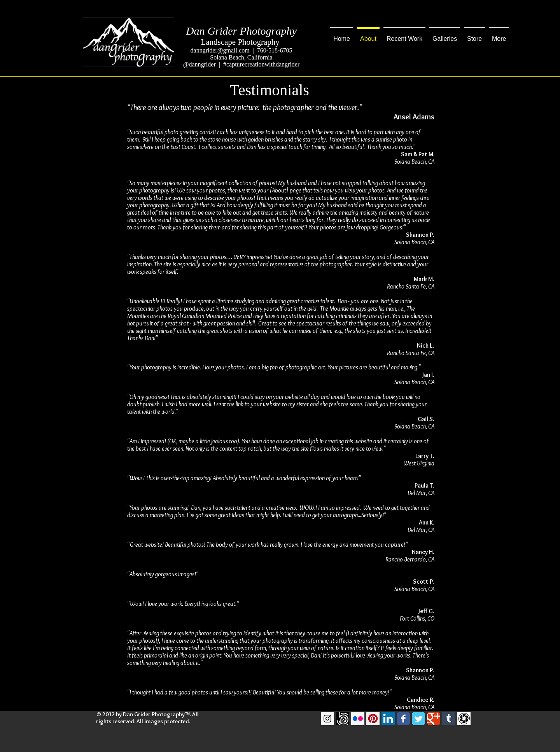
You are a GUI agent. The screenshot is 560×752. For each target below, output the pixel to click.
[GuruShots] (464, 719)
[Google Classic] (434, 719)
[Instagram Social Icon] (327, 719)
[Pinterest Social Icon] (373, 719)
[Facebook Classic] (403, 719)
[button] (404, 35)
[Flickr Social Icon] (358, 719)
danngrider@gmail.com (220, 50)
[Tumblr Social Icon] (449, 719)
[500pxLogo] (343, 719)
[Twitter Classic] (418, 719)
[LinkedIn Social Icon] (388, 719)
